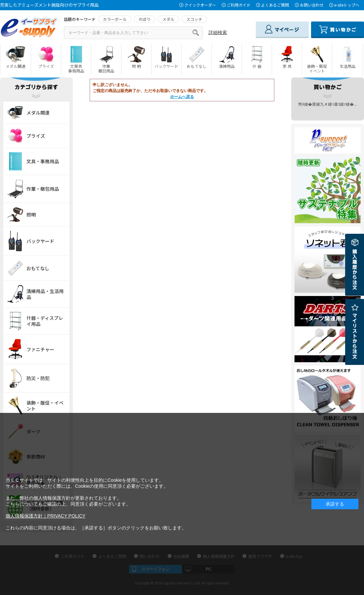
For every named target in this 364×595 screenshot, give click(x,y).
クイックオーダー (200, 5)
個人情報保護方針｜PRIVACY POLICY (45, 516)
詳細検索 (218, 32)
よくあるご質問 (275, 5)
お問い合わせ (312, 5)
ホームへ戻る (182, 97)
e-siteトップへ (347, 5)
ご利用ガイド (239, 5)
